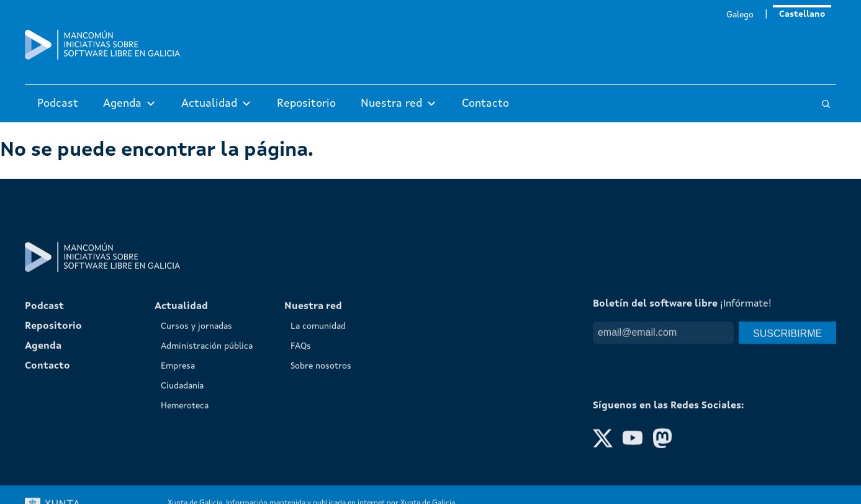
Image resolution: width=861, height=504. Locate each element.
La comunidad (318, 439)
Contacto (485, 104)
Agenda (130, 104)
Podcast (58, 104)
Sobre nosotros (321, 479)
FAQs (301, 459)
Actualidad (217, 104)
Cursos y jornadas (196, 439)
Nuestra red (399, 104)
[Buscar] (826, 104)
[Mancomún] (102, 57)
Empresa (178, 479)
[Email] (663, 446)
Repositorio (306, 104)
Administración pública (207, 459)
